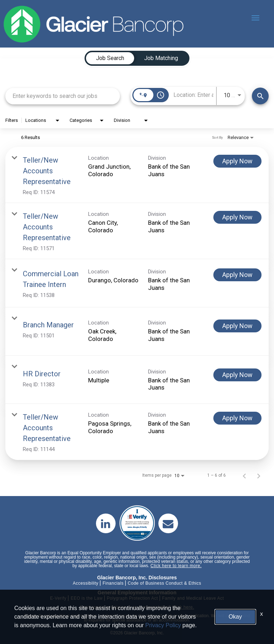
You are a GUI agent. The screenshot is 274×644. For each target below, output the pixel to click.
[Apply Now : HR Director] (237, 375)
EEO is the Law (87, 598)
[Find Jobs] (260, 96)
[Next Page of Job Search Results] (259, 475)
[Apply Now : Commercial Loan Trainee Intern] (237, 275)
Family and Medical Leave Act (193, 598)
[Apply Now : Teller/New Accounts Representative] (237, 161)
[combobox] (63, 96)
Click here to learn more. (176, 566)
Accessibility (86, 583)
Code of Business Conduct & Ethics (164, 583)
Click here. (183, 607)
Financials (113, 583)
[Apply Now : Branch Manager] (237, 326)
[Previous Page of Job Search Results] (244, 475)
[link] (137, 175)
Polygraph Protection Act (132, 598)
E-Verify (58, 598)
